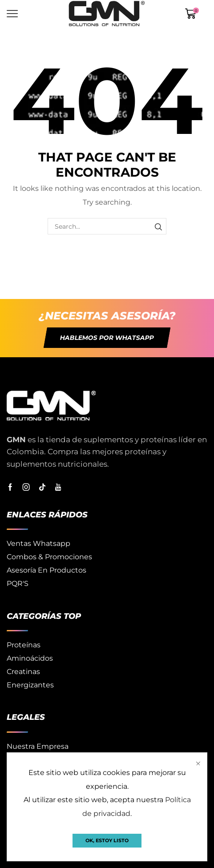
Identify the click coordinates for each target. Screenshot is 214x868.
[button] (107, 338)
